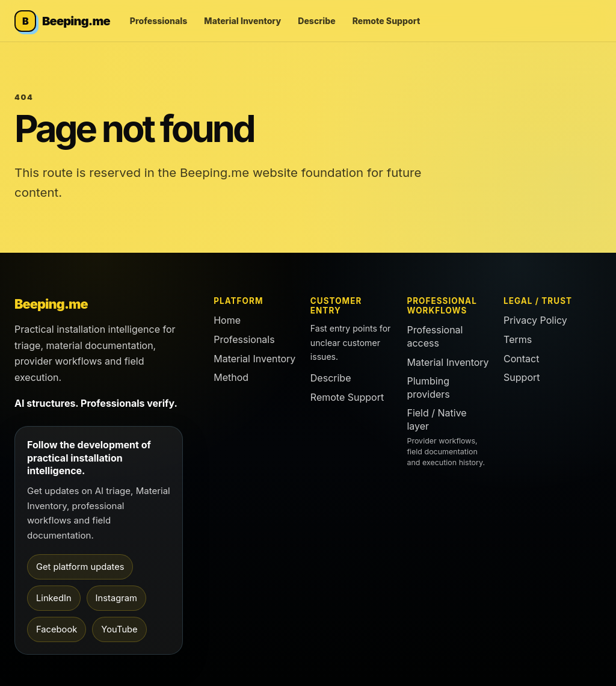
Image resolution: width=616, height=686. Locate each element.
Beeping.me (51, 304)
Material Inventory (242, 21)
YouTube (119, 629)
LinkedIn (54, 598)
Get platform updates (80, 567)
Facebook (57, 629)
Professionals (159, 21)
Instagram (116, 598)
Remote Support (387, 21)
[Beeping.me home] (62, 21)
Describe (316, 21)
